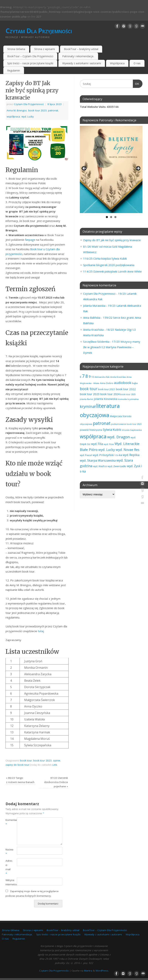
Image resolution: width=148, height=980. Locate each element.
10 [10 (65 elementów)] (93, 377)
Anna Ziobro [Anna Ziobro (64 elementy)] (107, 383)
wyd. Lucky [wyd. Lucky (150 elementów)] (107, 450)
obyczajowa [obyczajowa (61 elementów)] (86, 424)
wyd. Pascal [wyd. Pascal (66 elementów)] (86, 455)
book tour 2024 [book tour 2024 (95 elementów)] (110, 394)
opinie (57, 760)
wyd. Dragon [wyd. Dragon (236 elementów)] (119, 437)
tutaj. (41, 631)
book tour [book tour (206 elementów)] (89, 389)
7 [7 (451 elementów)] (83, 376)
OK (136, 83)
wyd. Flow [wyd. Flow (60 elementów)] (109, 444)
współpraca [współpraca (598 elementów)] (93, 436)
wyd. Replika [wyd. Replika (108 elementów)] (131, 455)
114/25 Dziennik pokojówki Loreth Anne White (112, 271)
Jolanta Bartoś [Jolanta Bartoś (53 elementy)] (87, 399)
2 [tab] (111, 217)
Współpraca (117, 63)
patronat (53, 110)
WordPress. (102, 971)
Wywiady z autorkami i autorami (82, 63)
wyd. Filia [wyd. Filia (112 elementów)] (97, 444)
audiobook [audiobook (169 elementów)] (123, 383)
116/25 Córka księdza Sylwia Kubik (105, 258)
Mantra (88, 971)
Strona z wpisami (45, 49)
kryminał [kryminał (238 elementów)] (88, 406)
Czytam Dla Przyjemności (39, 31)
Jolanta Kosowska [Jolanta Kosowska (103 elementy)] (106, 399)
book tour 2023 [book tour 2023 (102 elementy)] (90, 394)
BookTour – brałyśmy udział (81, 49)
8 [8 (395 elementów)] (87, 376)
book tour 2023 (37, 110)
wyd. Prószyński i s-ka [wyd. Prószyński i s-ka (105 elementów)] (107, 455)
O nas (137, 63)
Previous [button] (84, 169)
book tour (26, 760)
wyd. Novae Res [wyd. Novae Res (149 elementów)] (127, 450)
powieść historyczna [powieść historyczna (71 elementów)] (91, 430)
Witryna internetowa (8, 882)
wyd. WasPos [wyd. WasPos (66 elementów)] (100, 466)
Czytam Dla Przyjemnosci (29, 104)
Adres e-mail (8, 867)
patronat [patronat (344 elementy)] (102, 423)
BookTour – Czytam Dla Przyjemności (30, 56)
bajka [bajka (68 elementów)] (135, 383)
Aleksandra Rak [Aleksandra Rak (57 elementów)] (102, 377)
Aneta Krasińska (93, 330)
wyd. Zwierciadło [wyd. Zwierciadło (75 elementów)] (117, 466)
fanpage (30, 240)
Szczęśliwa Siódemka (96, 342)
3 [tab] (115, 217)
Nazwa (8, 852)
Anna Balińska (92, 318)
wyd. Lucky (28, 116)
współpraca (13, 116)
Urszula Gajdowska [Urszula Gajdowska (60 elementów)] (132, 430)
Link (55, 765)
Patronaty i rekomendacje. (78, 56)
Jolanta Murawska (94, 306)
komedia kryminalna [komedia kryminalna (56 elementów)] (128, 399)
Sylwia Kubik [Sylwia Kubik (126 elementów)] (112, 430)
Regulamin (14, 70)
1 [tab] (107, 217)
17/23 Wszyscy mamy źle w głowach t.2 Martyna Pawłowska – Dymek (112, 347)
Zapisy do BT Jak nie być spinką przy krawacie (112, 240)
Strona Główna (16, 49)
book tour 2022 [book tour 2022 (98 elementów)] (126, 389)
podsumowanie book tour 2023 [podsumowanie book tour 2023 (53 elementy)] (126, 424)
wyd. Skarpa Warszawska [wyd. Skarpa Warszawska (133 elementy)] (98, 460)
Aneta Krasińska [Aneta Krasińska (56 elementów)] (118, 377)
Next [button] (138, 169)
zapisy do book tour (17, 765)
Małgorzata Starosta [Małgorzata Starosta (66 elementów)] (121, 416)
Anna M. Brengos (17, 110)
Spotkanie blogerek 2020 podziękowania (109, 265)
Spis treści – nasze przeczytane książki (30, 63)
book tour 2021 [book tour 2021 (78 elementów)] (107, 389)
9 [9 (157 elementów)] (90, 376)
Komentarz (8, 822)
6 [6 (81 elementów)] (81, 377)
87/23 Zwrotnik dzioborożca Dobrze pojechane (56, 782)
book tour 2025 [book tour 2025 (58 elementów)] (128, 394)
